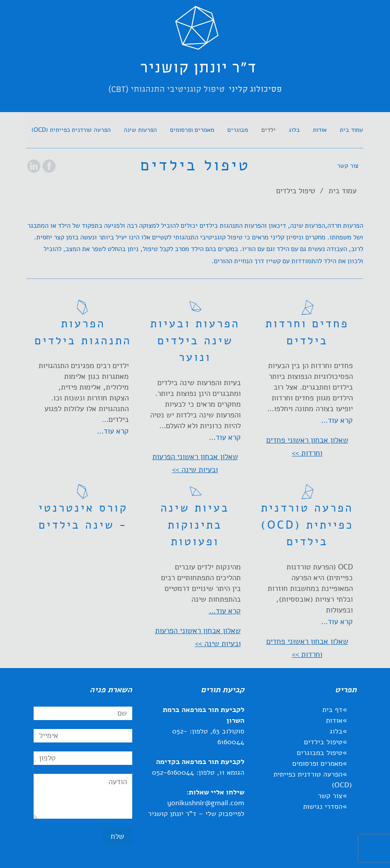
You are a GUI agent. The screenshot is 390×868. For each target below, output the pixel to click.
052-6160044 (173, 773)
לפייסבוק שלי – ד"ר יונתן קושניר (196, 814)
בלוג (336, 731)
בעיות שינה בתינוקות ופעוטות (195, 525)
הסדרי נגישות (323, 807)
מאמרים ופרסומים (317, 764)
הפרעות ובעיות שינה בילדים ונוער (195, 341)
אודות (334, 720)
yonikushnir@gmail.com (206, 803)
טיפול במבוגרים (320, 753)
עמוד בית (342, 191)
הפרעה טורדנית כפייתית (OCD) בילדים (307, 525)
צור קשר (330, 796)
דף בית (332, 710)
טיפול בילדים (323, 742)
